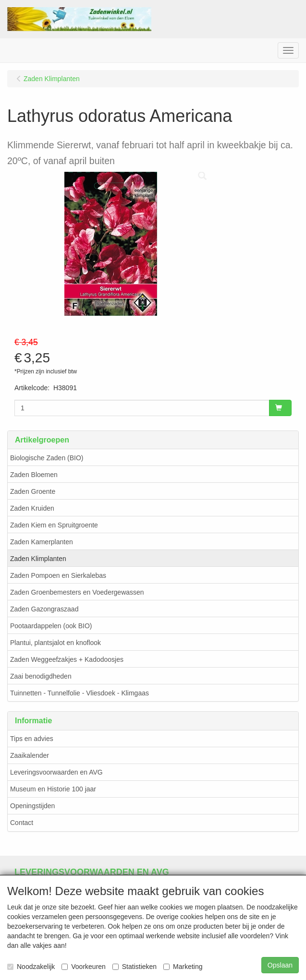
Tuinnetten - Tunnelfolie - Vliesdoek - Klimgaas (80, 693)
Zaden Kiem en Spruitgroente (54, 525)
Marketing (183, 967)
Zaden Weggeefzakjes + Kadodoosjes (67, 659)
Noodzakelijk (31, 967)
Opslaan (280, 965)
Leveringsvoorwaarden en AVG (56, 772)
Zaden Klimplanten (38, 559)
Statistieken (135, 967)
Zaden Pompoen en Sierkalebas (58, 575)
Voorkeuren (84, 967)
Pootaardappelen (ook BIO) (51, 626)
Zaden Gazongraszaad (44, 609)
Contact (22, 823)
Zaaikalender (30, 755)
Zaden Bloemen (34, 475)
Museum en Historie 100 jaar (53, 789)
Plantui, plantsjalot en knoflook (55, 643)
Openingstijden (32, 806)
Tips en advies (32, 739)
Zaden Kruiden (32, 508)
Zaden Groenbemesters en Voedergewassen (77, 592)
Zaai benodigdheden (41, 676)
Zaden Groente (33, 491)
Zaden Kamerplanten (42, 542)
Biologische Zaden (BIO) (47, 458)
